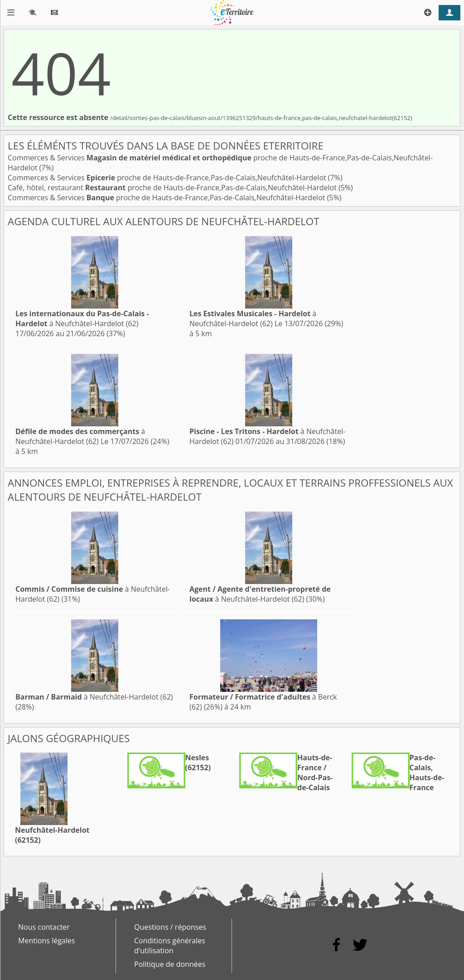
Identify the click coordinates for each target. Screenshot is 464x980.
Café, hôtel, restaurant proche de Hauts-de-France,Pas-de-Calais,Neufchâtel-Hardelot (173, 188)
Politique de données (170, 964)
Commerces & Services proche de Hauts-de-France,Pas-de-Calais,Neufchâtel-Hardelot (168, 178)
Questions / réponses (170, 927)
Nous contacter (44, 927)
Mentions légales (46, 941)
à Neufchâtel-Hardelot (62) (82, 319)
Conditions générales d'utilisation (170, 946)
